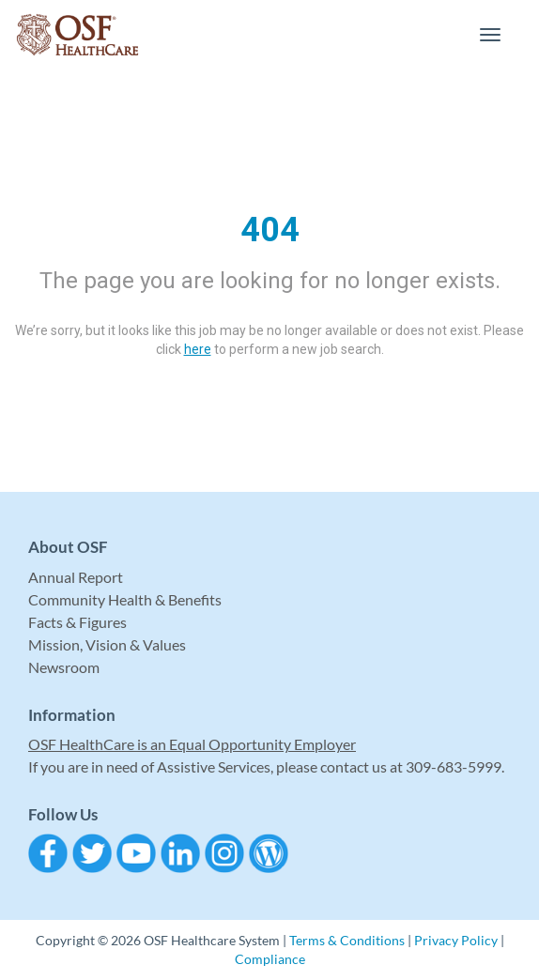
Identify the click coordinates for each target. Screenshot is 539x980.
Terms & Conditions (347, 940)
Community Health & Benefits (125, 599)
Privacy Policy (456, 940)
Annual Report (76, 577)
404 (270, 230)
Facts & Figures (77, 622)
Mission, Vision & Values (107, 644)
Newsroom (64, 667)
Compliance (270, 959)
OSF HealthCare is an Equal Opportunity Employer (192, 744)
